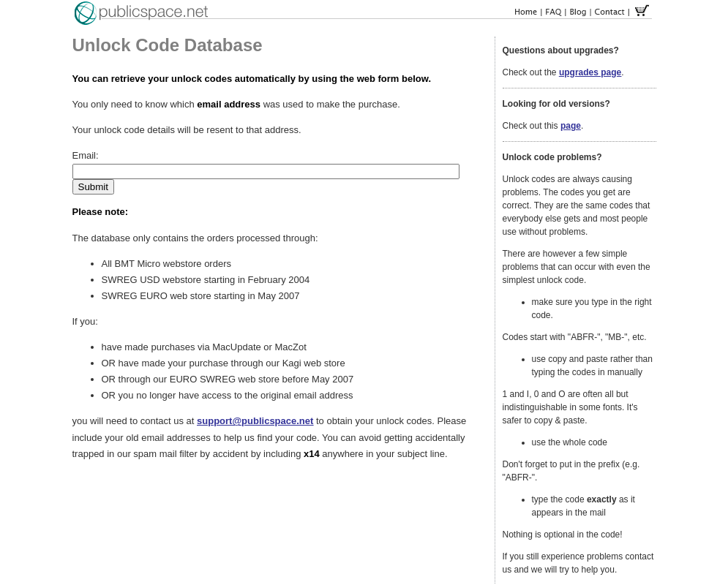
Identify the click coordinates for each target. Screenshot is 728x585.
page (571, 126)
